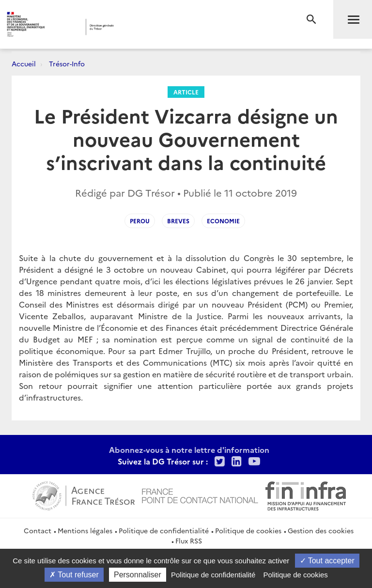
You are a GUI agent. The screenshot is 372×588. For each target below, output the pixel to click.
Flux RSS (189, 541)
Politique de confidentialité (164, 530)
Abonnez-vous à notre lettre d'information (189, 449)
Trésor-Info (67, 63)
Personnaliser (138, 575)
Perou (140, 221)
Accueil (24, 63)
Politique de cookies (248, 530)
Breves (178, 221)
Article (186, 92)
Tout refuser (74, 575)
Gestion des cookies (321, 530)
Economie (223, 221)
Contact (38, 530)
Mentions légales (85, 530)
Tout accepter (327, 561)
